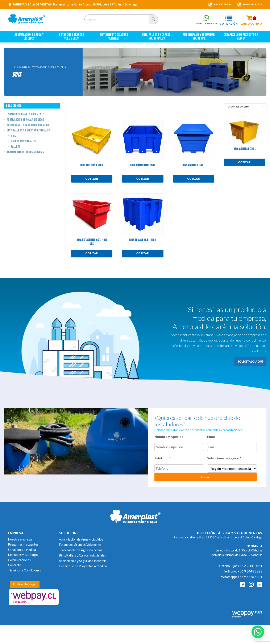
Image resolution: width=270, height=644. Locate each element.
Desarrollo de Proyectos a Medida (241, 38)
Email (213, 438)
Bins (13, 138)
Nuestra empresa (20, 538)
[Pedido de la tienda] (246, 108)
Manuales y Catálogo (23, 553)
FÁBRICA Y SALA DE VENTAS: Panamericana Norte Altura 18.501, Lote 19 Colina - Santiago (75, 4)
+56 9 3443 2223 (251, 4)
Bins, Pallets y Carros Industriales (156, 38)
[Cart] (251, 18)
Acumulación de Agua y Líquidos (25, 122)
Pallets (16, 149)
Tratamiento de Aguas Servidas (114, 38)
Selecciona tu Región (224, 458)
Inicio (17, 69)
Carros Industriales (23, 143)
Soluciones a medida (22, 548)
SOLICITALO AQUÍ (250, 363)
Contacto (15, 563)
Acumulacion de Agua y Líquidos (29, 38)
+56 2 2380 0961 (219, 4)
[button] (227, 21)
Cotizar (92, 180)
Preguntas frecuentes (23, 543)
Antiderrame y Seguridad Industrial (199, 38)
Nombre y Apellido (170, 438)
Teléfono (163, 458)
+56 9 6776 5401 (250, 575)
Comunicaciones (19, 558)
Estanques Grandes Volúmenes (72, 38)
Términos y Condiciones (24, 569)
